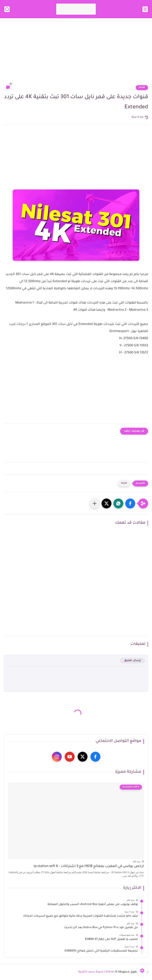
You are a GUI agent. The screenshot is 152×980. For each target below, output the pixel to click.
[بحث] (7, 9)
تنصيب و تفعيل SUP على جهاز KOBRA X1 (111, 939)
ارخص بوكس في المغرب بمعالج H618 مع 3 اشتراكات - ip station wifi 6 (89, 866)
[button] (130, 503)
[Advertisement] (76, 54)
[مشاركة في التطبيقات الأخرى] (95, 503)
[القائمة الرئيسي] (145, 9)
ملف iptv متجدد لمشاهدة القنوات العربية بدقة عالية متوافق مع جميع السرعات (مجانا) (81, 916)
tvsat (142, 88)
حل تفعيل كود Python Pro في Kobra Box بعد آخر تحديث (101, 928)
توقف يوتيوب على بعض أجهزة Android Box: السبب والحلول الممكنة (93, 905)
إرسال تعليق (133, 661)
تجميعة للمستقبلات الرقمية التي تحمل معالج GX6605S (101, 951)
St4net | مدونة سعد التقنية (96, 972)
